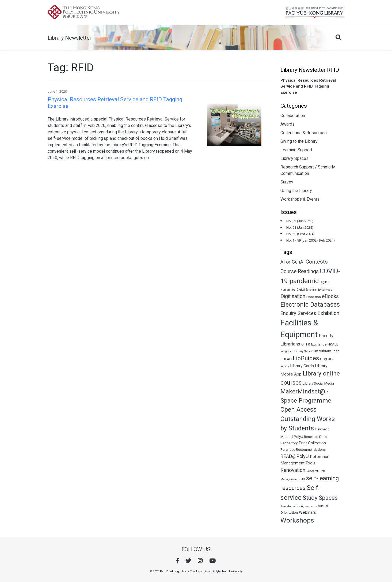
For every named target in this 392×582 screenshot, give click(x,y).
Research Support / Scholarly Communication (308, 170)
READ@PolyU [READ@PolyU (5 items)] (295, 456)
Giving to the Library (299, 141)
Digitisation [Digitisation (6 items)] (293, 296)
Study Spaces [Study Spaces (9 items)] (320, 498)
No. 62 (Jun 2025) (300, 221)
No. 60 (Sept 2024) (300, 234)
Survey (287, 182)
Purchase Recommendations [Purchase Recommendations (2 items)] (303, 449)
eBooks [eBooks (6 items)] (330, 296)
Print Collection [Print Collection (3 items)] (312, 443)
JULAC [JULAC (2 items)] (286, 359)
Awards (288, 124)
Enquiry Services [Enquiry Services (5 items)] (298, 313)
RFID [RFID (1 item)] (302, 479)
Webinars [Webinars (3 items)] (307, 512)
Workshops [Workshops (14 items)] (297, 520)
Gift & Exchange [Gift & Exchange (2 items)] (314, 344)
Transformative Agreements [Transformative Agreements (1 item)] (299, 506)
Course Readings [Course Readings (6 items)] (300, 271)
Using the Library (296, 191)
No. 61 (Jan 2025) (300, 228)
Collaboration (293, 116)
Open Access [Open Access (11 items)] (298, 410)
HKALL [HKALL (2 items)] (333, 344)
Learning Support (296, 150)
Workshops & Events (300, 199)
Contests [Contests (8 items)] (317, 262)
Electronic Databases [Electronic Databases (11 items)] (310, 305)
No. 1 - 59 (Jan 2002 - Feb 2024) (311, 240)
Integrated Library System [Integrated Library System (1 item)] (297, 351)
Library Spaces (294, 158)
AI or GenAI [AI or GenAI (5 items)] (292, 262)
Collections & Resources (304, 133)
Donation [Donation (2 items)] (314, 297)
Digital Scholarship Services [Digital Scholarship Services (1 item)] (314, 290)
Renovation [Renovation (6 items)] (293, 470)
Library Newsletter (70, 38)
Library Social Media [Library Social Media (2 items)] (318, 383)
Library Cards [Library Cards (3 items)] (302, 366)
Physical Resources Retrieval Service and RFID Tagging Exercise (308, 86)
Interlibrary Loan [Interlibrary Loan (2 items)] (327, 351)
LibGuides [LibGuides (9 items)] (306, 358)
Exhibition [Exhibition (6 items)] (328, 313)
